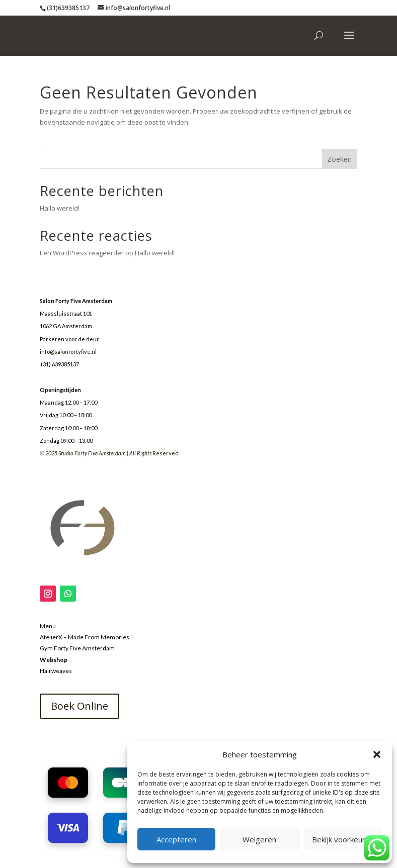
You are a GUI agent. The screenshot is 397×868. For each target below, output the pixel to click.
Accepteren (176, 839)
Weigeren (259, 839)
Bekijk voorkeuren (343, 839)
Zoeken (339, 159)
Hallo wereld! (60, 208)
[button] (377, 754)
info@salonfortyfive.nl (68, 352)
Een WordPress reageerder (82, 253)
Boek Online (80, 706)
